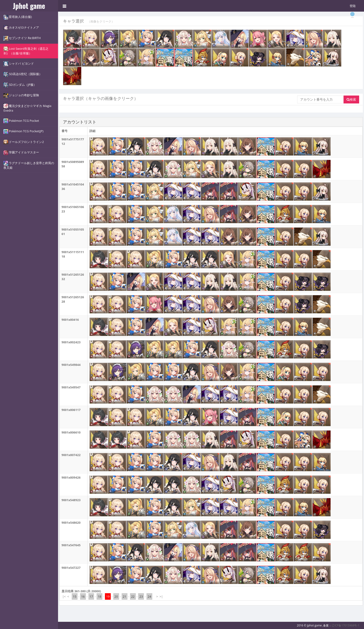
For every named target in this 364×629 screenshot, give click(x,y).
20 (116, 596)
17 (91, 596)
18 (99, 596)
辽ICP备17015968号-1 (345, 625)
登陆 (353, 6)
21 (125, 596)
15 (75, 596)
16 (83, 596)
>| (161, 596)
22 (133, 596)
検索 (351, 99)
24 (149, 596)
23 (141, 596)
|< (64, 596)
